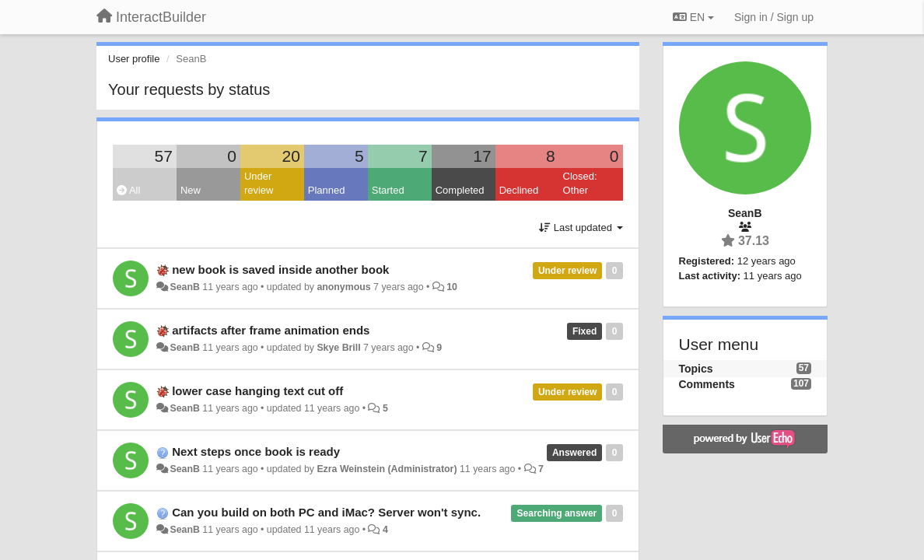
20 (290, 156)
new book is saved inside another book (280, 269)
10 (452, 287)
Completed (460, 190)
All (128, 190)
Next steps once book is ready (256, 451)
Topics (696, 369)
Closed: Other (580, 184)
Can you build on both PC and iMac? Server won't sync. (326, 512)
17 (482, 156)
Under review (259, 184)
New (191, 190)
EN (693, 17)
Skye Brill (338, 348)
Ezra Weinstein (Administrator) (387, 469)
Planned (327, 190)
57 (164, 156)
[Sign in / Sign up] (774, 17)
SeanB (184, 287)
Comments (707, 384)
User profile (134, 59)
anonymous (343, 287)
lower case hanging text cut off (257, 391)
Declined (519, 190)
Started (388, 190)
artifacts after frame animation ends (271, 330)
